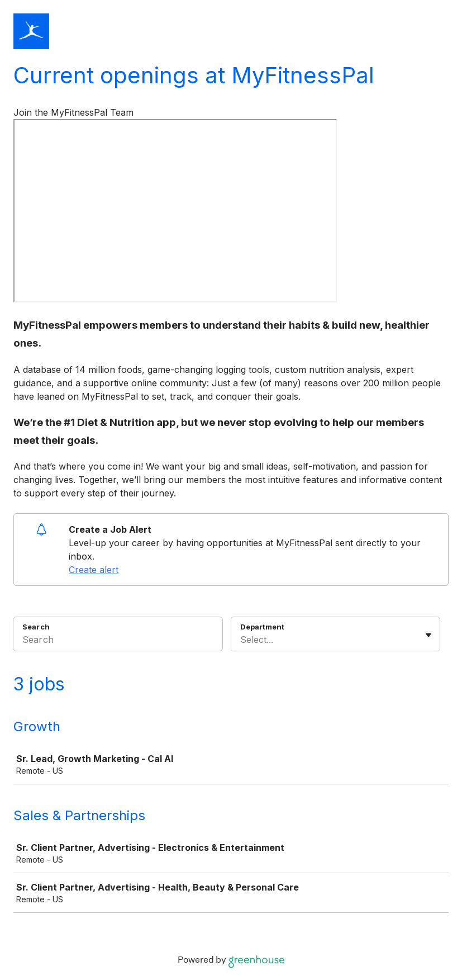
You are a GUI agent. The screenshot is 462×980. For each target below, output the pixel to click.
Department (262, 627)
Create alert (94, 570)
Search (36, 627)
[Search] (118, 641)
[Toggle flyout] (428, 635)
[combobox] (242, 640)
